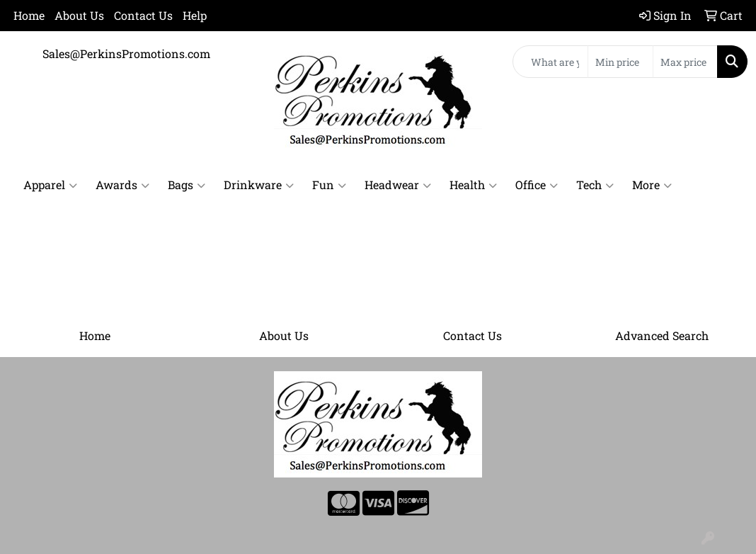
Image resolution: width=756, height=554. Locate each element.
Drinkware (259, 185)
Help (195, 15)
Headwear (398, 185)
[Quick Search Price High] (685, 62)
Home (29, 15)
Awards (122, 185)
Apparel (50, 185)
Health (473, 185)
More (652, 185)
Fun (329, 185)
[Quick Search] (550, 62)
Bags (187, 185)
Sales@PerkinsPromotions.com (126, 53)
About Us (79, 15)
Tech (595, 185)
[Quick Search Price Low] (620, 62)
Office (537, 185)
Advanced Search (662, 335)
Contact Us (143, 15)
